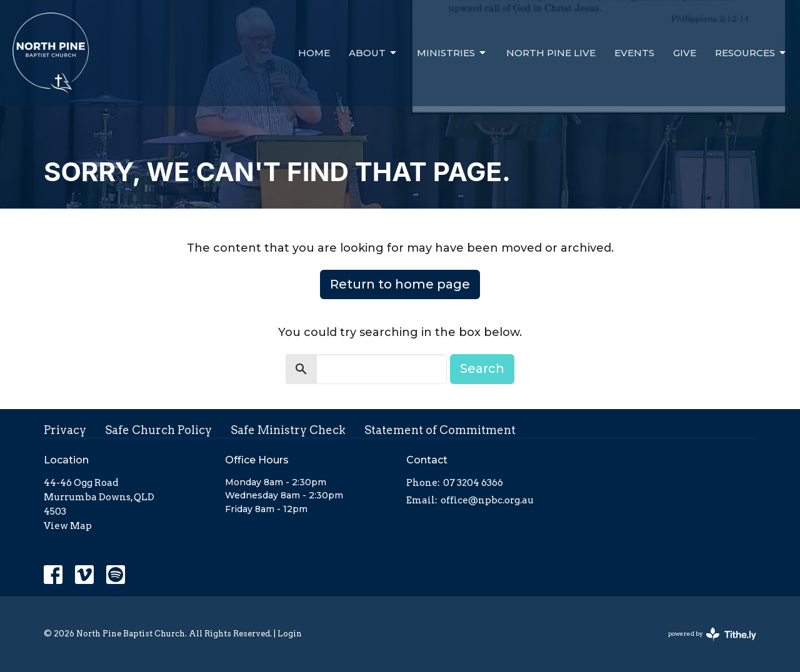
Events (634, 53)
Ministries (452, 53)
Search (482, 368)
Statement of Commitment (440, 430)
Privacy (65, 430)
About (373, 53)
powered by (712, 634)
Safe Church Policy (158, 430)
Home (314, 53)
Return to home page (400, 284)
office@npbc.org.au (487, 500)
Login (290, 634)
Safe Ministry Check (288, 430)
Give (685, 53)
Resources (751, 53)
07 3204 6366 (473, 483)
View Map (68, 526)
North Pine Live (551, 53)
